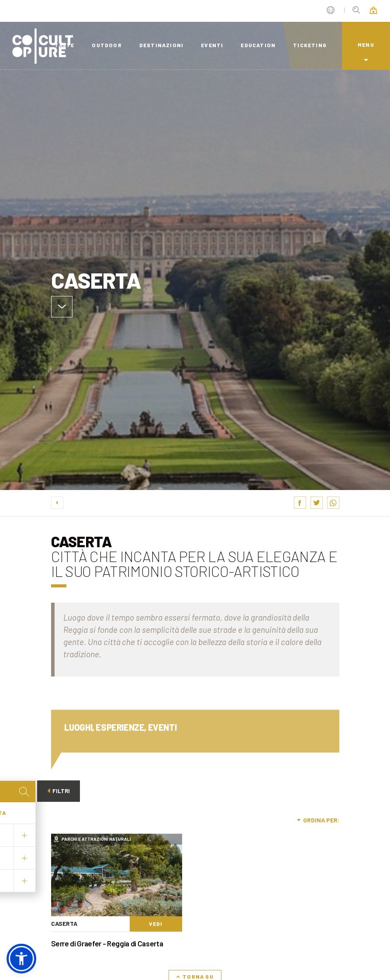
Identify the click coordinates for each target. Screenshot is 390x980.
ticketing (310, 45)
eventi (212, 45)
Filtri (59, 791)
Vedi (156, 924)
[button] (21, 959)
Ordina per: (318, 820)
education (258, 45)
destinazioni (161, 45)
